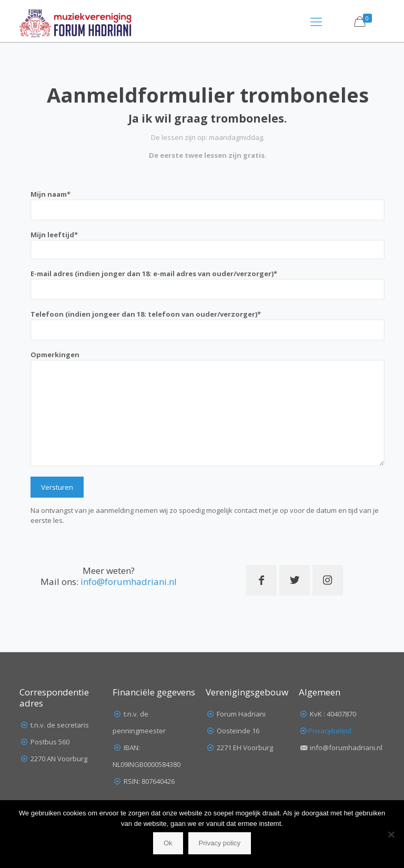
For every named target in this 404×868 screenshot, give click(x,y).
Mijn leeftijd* (208, 245)
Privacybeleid (330, 731)
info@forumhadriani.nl (129, 582)
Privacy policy (220, 843)
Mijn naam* (208, 205)
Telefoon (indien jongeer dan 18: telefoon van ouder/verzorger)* (208, 325)
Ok (168, 843)
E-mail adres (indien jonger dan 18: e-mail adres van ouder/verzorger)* (208, 284)
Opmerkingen (208, 408)
